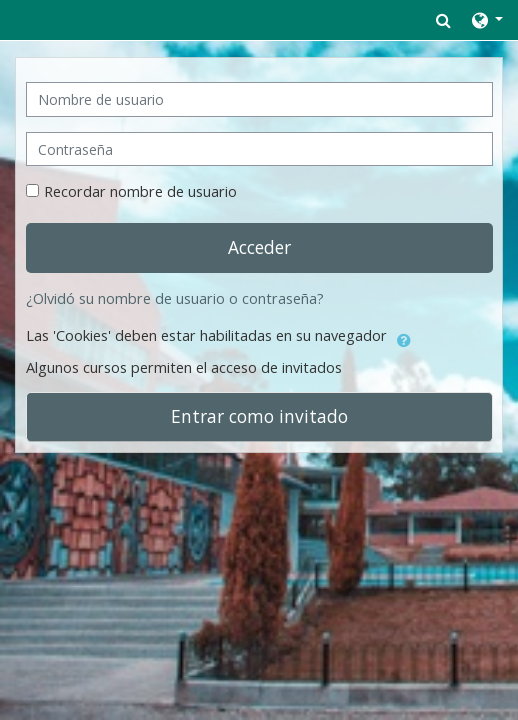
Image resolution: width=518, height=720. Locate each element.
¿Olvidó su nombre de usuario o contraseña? (175, 298)
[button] (443, 20)
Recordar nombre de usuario (140, 191)
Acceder (259, 247)
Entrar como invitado (259, 416)
